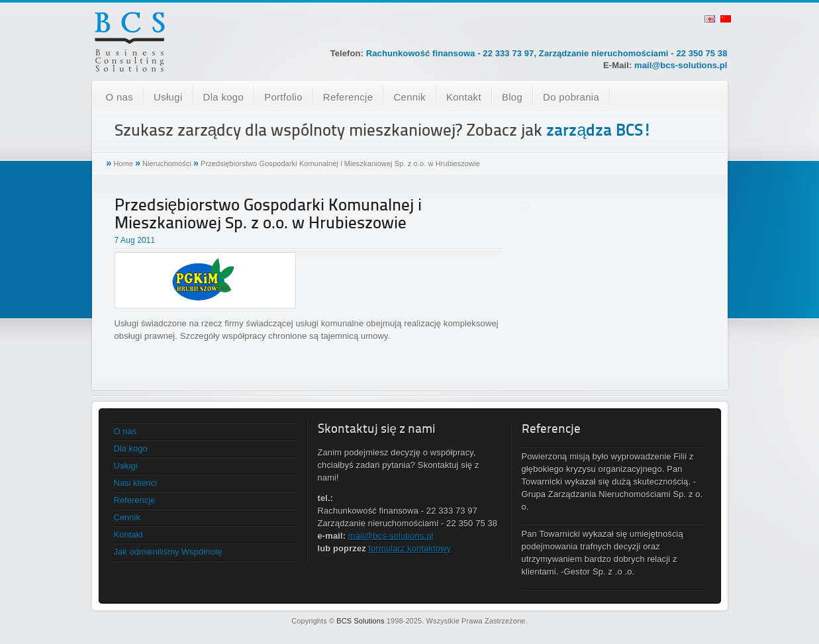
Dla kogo (224, 97)
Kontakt (464, 97)
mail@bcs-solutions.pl (681, 65)
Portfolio (283, 97)
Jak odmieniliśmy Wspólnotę (168, 552)
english (710, 19)
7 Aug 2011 (135, 240)
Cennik (409, 97)
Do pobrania (571, 97)
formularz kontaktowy (410, 548)
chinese (726, 19)
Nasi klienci (136, 483)
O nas (120, 97)
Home (123, 163)
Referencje (348, 97)
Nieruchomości (167, 163)
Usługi (168, 97)
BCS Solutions (360, 621)
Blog (512, 97)
